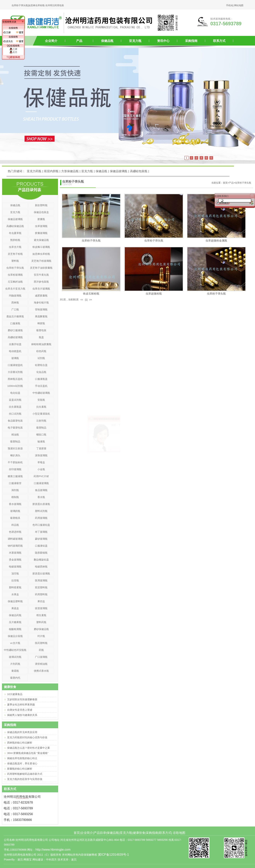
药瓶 (41, 650)
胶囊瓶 (41, 219)
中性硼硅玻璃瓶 (41, 393)
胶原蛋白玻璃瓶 (41, 574)
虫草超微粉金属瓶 (216, 240)
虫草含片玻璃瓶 (41, 289)
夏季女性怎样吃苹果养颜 (21, 705)
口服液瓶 (15, 323)
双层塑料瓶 (41, 587)
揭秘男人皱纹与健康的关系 (22, 715)
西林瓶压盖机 (15, 379)
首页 (77, 833)
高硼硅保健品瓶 (15, 226)
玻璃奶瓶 (15, 511)
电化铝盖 (15, 393)
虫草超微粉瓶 (154, 294)
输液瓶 (41, 442)
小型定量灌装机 (41, 414)
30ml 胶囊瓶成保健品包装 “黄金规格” (28, 753)
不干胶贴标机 (15, 462)
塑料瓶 (15, 261)
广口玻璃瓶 (41, 657)
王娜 (13, 49)
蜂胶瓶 (41, 323)
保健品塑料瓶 (15, 601)
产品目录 (100, 833)
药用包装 (22, 797)
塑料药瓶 (41, 622)
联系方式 (219, 41)
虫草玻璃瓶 (41, 226)
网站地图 (239, 5)
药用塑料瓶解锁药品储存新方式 (25, 774)
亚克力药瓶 (34, 171)
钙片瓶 (41, 636)
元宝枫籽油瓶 (15, 282)
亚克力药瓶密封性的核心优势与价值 (27, 737)
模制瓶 (15, 497)
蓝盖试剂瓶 (15, 400)
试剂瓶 (41, 358)
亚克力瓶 (135, 41)
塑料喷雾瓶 (15, 587)
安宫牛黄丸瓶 (41, 275)
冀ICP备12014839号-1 (113, 855)
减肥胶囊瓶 (41, 296)
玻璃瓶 (15, 358)
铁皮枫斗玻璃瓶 (41, 247)
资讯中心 (163, 41)
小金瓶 (41, 469)
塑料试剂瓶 (41, 511)
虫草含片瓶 (15, 247)
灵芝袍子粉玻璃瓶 (41, 261)
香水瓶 (41, 497)
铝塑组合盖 (41, 365)
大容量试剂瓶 (15, 372)
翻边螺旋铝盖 (41, 560)
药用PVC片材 (41, 476)
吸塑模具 (15, 518)
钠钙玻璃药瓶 (15, 546)
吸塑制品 (41, 428)
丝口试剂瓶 (15, 414)
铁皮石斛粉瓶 (91, 294)
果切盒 (41, 601)
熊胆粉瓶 (15, 240)
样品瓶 (15, 525)
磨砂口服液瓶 (15, 330)
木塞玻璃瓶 (15, 553)
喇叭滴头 (15, 455)
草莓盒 (41, 462)
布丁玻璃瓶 (41, 532)
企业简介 (51, 41)
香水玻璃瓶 (15, 504)
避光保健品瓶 (41, 240)
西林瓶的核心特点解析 (20, 743)
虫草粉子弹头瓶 (243, 183)
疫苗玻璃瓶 (41, 608)
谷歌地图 (179, 833)
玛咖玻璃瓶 (15, 296)
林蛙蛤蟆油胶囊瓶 (41, 344)
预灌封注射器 (15, 448)
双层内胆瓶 (51, 171)
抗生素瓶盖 (15, 407)
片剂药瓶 (15, 664)
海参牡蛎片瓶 (41, 303)
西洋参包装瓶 (41, 282)
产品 (79, 41)
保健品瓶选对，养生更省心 (22, 763)
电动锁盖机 (15, 351)
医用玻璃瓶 (41, 581)
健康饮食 (139, 833)
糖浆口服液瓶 (15, 476)
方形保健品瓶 (70, 171)
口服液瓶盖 (41, 379)
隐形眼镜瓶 (41, 553)
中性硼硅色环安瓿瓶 (15, 650)
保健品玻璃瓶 (119, 171)
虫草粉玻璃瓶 (15, 275)
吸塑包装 (41, 330)
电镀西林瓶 (41, 567)
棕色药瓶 (41, 351)
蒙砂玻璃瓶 (41, 539)
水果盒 (15, 594)
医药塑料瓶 (41, 643)
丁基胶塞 (41, 448)
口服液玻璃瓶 (41, 483)
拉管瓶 (15, 581)
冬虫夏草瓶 (15, 233)
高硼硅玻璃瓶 (15, 337)
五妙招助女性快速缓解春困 (22, 699)
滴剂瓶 (15, 490)
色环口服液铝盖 (41, 525)
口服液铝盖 (41, 546)
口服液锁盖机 (15, 365)
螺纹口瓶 (41, 435)
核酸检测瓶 (15, 629)
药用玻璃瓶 (41, 518)
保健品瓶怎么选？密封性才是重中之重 (28, 748)
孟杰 (13, 52)
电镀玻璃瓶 (15, 567)
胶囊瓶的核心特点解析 (20, 769)
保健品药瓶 (15, 615)
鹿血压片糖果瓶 (15, 316)
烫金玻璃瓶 (15, 560)
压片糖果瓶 (15, 622)
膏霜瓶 (15, 671)
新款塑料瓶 (41, 205)
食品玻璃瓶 (41, 490)
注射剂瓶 (41, 421)
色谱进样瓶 (15, 532)
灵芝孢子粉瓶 (15, 254)
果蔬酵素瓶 (41, 316)
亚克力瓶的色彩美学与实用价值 (25, 779)
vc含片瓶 (15, 643)
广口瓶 (15, 310)
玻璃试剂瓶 (15, 657)
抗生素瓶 (41, 407)
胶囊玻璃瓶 (41, 233)
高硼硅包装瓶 (139, 171)
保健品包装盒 (41, 212)
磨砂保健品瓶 (41, 629)
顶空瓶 (15, 574)
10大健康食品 (15, 694)
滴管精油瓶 (41, 664)
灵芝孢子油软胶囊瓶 (41, 268)
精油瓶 (15, 435)
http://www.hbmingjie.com (53, 850)
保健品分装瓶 (15, 636)
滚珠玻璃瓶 (41, 455)
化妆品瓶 (41, 372)
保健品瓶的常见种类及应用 (22, 732)
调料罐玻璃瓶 (15, 539)
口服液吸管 (15, 483)
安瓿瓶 (41, 400)
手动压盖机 (41, 386)
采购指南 (191, 41)
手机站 (229, 5)
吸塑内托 (15, 678)
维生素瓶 (41, 615)
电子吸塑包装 (15, 428)
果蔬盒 (15, 608)
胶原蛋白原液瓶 (41, 504)
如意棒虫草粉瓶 (41, 254)
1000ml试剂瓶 (15, 386)
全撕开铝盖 (15, 344)
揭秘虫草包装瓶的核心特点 (22, 758)
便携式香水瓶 (41, 671)
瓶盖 (41, 337)
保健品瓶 (107, 41)
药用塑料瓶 (41, 594)
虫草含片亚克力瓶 (15, 289)
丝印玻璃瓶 (15, 469)
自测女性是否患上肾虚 (20, 710)
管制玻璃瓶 (41, 310)
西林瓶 (15, 303)
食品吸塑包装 (15, 421)
